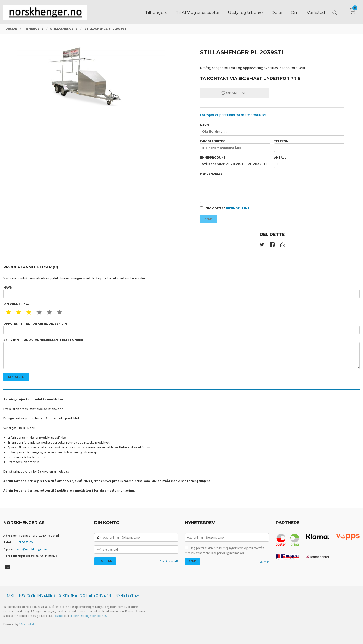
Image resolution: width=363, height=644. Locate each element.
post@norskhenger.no (31, 549)
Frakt (9, 596)
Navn (272, 129)
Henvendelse (272, 187)
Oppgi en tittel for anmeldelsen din (181, 328)
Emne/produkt (235, 162)
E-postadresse (235, 146)
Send (209, 219)
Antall (309, 162)
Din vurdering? (17, 304)
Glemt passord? (169, 561)
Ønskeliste (235, 93)
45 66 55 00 (25, 542)
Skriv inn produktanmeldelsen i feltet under (181, 354)
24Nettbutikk (27, 624)
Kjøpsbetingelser (37, 596)
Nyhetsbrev (127, 596)
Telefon (309, 146)
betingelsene (238, 208)
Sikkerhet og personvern (85, 596)
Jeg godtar (225, 208)
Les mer (264, 562)
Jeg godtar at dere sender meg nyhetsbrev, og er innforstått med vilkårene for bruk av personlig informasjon (225, 550)
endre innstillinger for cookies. (88, 616)
